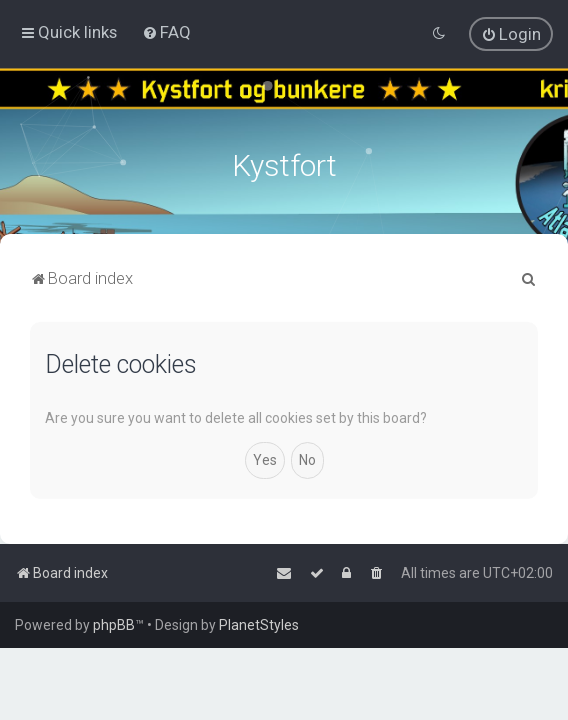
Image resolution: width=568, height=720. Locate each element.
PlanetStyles (259, 625)
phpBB (114, 625)
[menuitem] (166, 32)
